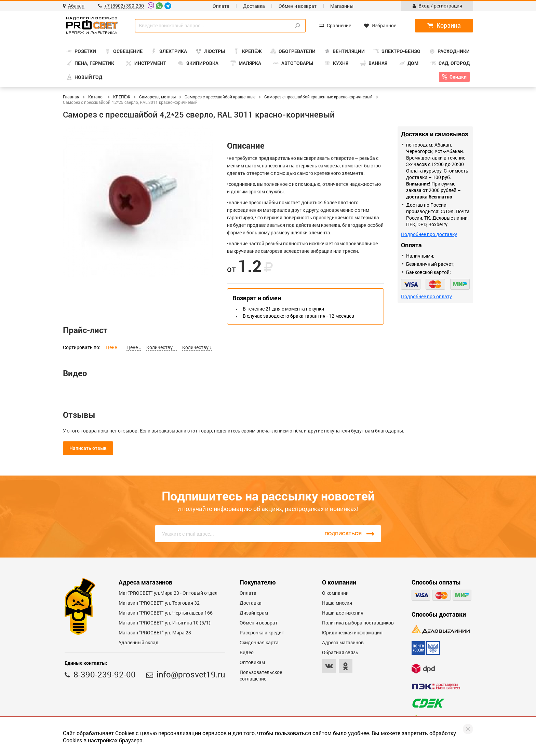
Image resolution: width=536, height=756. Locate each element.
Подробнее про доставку (429, 234)
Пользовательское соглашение (261, 675)
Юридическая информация (352, 633)
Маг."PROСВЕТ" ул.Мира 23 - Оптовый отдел (168, 593)
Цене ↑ (113, 347)
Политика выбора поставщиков (358, 623)
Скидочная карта (259, 642)
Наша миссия (337, 603)
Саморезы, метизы (157, 97)
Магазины (342, 6)
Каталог (96, 97)
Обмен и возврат (298, 6)
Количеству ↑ (162, 347)
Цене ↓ (134, 347)
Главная (71, 97)
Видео (247, 652)
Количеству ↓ (197, 347)
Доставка (254, 6)
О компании (335, 593)
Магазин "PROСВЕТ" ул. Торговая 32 (159, 603)
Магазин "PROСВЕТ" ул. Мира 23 (155, 633)
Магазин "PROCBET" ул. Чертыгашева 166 (166, 613)
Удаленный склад (139, 642)
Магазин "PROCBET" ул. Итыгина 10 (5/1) (165, 623)
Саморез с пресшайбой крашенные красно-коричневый (318, 97)
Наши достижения (343, 613)
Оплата (221, 6)
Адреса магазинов (343, 642)
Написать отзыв (88, 448)
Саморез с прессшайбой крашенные (220, 97)
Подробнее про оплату (426, 296)
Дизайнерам (254, 613)
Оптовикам (252, 662)
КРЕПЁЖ (122, 97)
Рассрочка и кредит (262, 633)
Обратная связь (340, 652)
